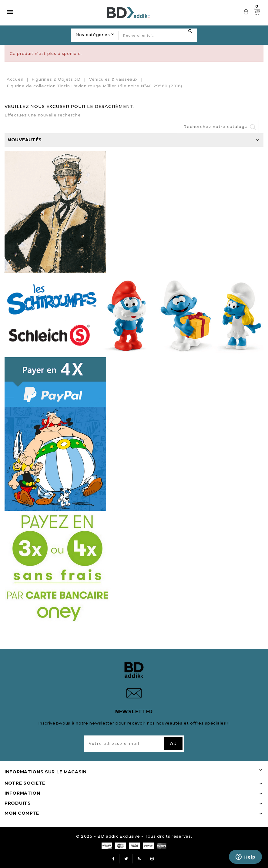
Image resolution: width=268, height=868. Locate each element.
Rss (139, 859)
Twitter (126, 859)
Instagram (152, 859)
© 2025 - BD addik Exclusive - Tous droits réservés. (134, 836)
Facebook (113, 859)
